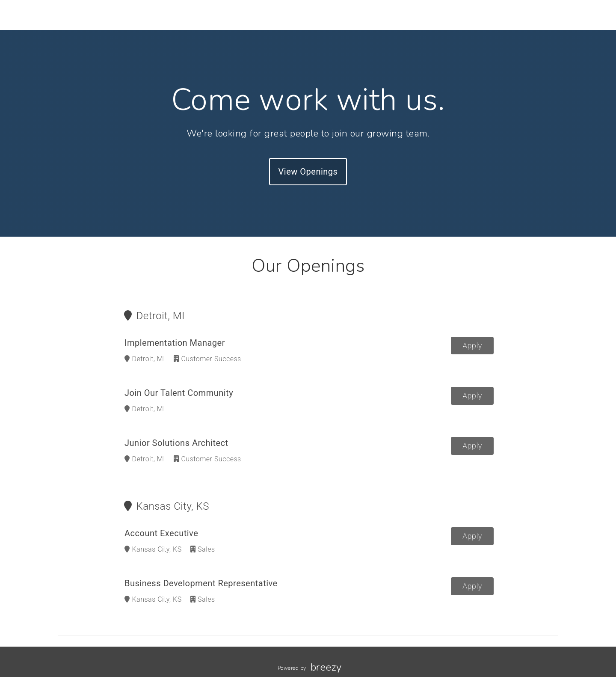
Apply (472, 346)
